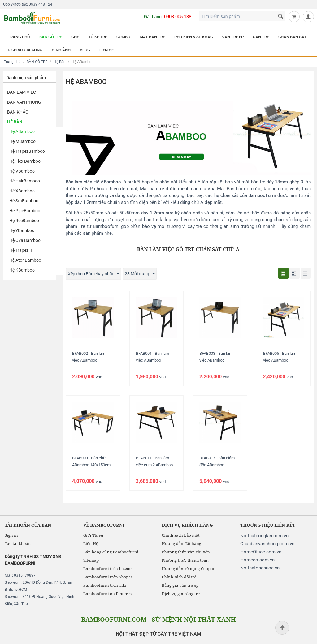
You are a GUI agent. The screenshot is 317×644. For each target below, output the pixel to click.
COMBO (123, 37)
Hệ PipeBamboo (25, 211)
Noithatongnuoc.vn (260, 568)
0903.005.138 (178, 17)
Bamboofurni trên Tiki (105, 585)
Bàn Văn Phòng (24, 102)
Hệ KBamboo (22, 270)
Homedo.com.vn (257, 560)
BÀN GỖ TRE (51, 37)
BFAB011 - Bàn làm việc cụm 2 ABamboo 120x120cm (154, 465)
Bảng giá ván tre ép (180, 585)
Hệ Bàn (60, 62)
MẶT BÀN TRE (152, 37)
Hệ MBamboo (22, 141)
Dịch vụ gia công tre (181, 594)
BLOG (85, 50)
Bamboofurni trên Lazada (108, 569)
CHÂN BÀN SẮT (292, 37)
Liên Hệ (91, 543)
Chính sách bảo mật (181, 535)
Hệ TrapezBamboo (27, 151)
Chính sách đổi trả (179, 577)
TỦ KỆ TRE (98, 37)
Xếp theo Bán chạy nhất (93, 274)
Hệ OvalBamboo (25, 240)
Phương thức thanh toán (185, 560)
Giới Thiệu (93, 535)
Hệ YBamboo (22, 230)
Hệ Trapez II (21, 250)
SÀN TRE (261, 37)
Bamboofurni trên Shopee (108, 577)
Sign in (11, 535)
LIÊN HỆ (106, 50)
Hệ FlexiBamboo (25, 161)
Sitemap (91, 560)
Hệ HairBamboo (25, 181)
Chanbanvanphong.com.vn (267, 544)
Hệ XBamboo (22, 191)
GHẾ (75, 37)
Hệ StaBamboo (24, 201)
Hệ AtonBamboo (25, 260)
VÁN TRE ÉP (233, 37)
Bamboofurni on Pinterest (108, 594)
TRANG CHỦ (19, 37)
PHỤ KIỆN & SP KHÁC (193, 37)
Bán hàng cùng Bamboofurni (111, 552)
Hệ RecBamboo (24, 221)
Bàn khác (18, 112)
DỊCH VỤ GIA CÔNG (25, 50)
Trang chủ (12, 62)
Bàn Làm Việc (22, 92)
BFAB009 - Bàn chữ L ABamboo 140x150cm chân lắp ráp (91, 465)
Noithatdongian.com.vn (264, 536)
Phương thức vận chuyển (186, 552)
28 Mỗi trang (140, 274)
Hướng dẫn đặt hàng (182, 543)
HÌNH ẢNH (61, 50)
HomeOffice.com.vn (261, 552)
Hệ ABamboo (22, 131)
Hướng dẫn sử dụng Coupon (189, 569)
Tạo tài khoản (18, 543)
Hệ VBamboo (22, 171)
